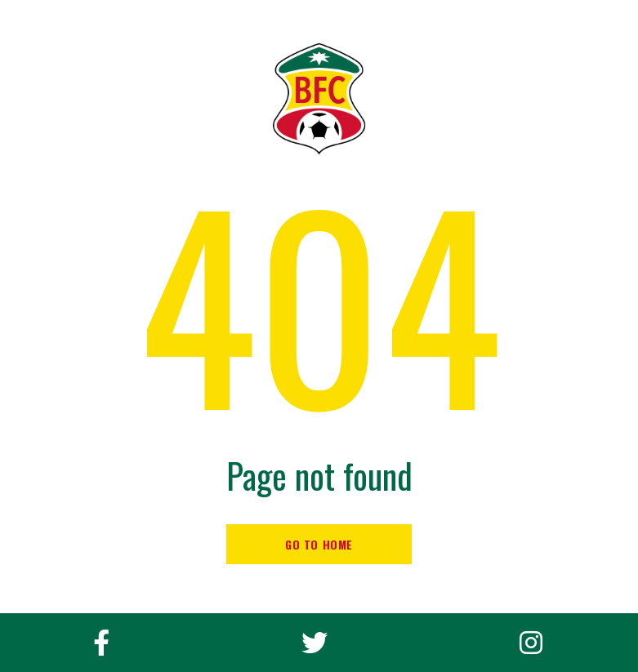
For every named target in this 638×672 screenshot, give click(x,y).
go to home (319, 544)
